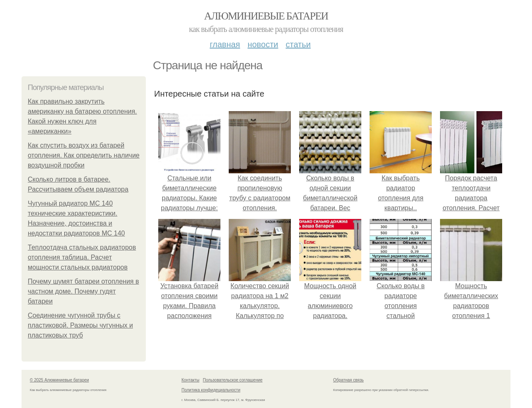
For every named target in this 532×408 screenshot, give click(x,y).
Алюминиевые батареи (266, 16)
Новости (263, 44)
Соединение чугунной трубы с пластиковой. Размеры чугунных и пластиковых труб (80, 325)
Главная (225, 44)
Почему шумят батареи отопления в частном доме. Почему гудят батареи (83, 291)
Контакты (190, 380)
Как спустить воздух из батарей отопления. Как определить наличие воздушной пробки (84, 155)
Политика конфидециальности (211, 390)
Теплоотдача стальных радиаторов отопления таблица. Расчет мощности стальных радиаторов (82, 257)
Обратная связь (348, 380)
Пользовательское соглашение (233, 380)
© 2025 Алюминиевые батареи (59, 380)
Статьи (298, 44)
